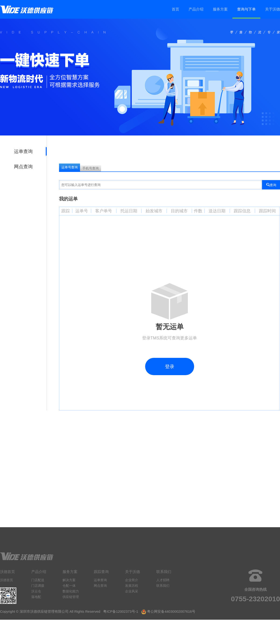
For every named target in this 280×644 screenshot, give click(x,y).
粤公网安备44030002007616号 (171, 611)
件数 (198, 211)
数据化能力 (71, 591)
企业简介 (132, 580)
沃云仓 (36, 591)
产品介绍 (196, 9)
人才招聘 (163, 580)
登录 (170, 366)
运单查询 (23, 151)
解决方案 (69, 580)
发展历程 (132, 586)
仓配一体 (69, 586)
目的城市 (179, 211)
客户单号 (104, 211)
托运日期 (129, 211)
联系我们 (163, 586)
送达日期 (217, 211)
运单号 (82, 211)
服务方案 (220, 9)
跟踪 (66, 211)
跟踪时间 (267, 211)
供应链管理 (71, 597)
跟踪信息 (242, 211)
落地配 (36, 597)
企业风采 (132, 591)
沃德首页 (7, 580)
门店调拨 (38, 586)
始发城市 (154, 211)
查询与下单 (246, 9)
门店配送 (38, 580)
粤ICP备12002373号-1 (121, 611)
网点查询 (23, 167)
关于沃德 (273, 9)
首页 (175, 9)
